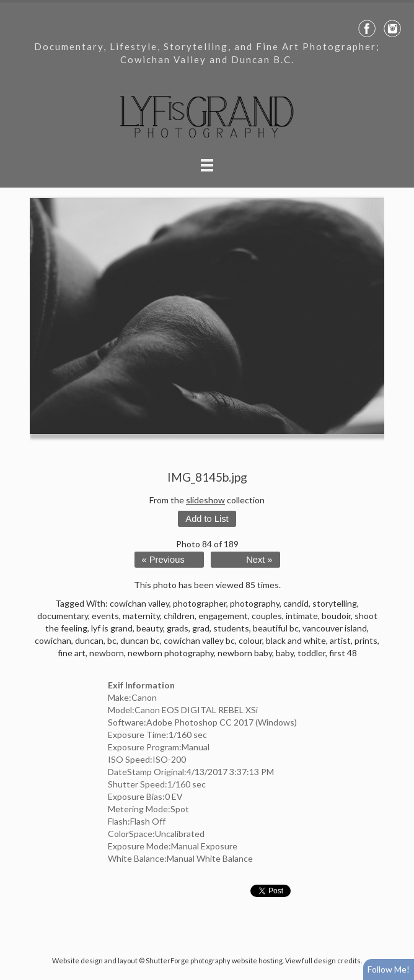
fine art (72, 653)
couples (267, 616)
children (179, 616)
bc (112, 640)
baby (285, 653)
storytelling (335, 603)
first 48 (343, 653)
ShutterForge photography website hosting (214, 960)
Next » (259, 560)
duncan (89, 640)
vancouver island (335, 628)
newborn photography (171, 653)
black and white (296, 640)
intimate (302, 616)
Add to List (207, 519)
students (231, 628)
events (105, 616)
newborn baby (245, 653)
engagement (223, 616)
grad (201, 628)
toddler (311, 653)
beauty (150, 628)
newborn (107, 653)
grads (178, 628)
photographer (200, 603)
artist (340, 640)
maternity (141, 616)
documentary (63, 616)
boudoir (336, 616)
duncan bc (140, 640)
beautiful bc (276, 628)
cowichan (53, 640)
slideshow (205, 500)
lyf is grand (112, 628)
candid (296, 603)
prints (366, 640)
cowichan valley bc (199, 640)
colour (250, 640)
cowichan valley (139, 603)
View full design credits (323, 960)
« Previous (163, 560)
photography (255, 603)
